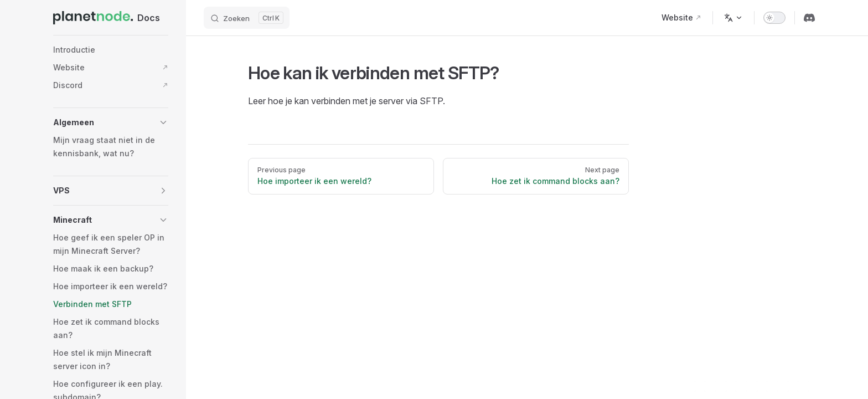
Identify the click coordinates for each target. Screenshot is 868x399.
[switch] (774, 18)
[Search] (247, 18)
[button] (111, 122)
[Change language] (733, 18)
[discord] (809, 18)
